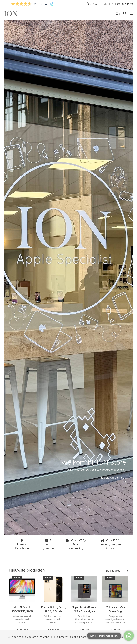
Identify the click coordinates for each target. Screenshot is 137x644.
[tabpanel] (22, 607)
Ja (92, 637)
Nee (100, 637)
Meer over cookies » (117, 637)
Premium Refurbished (23, 545)
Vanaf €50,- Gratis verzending (76, 544)
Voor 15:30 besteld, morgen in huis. (110, 544)
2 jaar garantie (48, 544)
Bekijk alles (113, 571)
